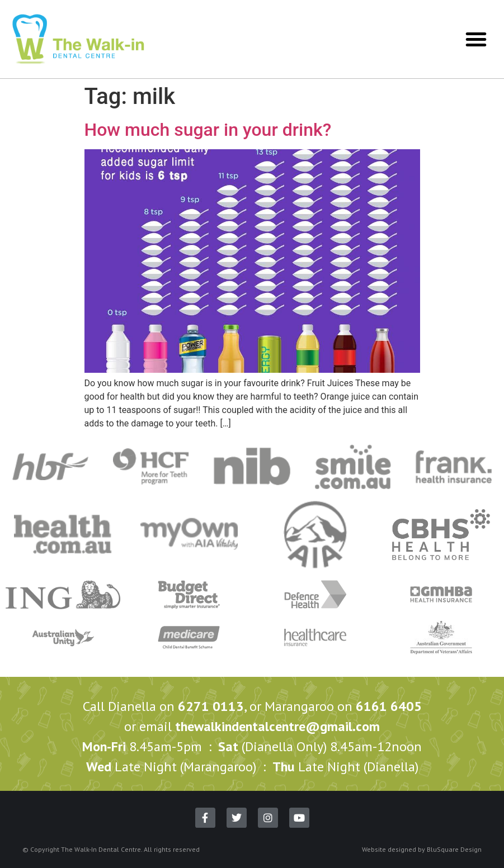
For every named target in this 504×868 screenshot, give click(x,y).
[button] (476, 39)
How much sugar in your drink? (208, 130)
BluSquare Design (454, 849)
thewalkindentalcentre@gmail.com (277, 726)
